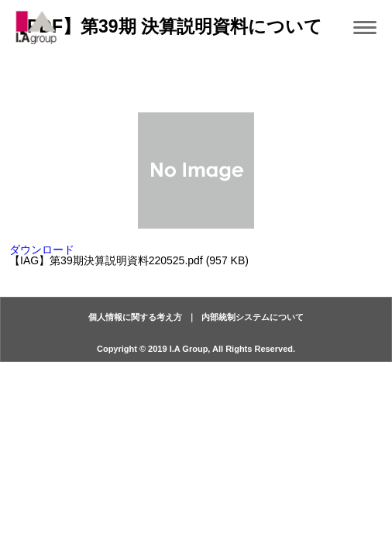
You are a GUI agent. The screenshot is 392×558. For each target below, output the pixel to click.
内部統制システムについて (253, 317)
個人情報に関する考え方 (135, 317)
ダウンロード (42, 250)
